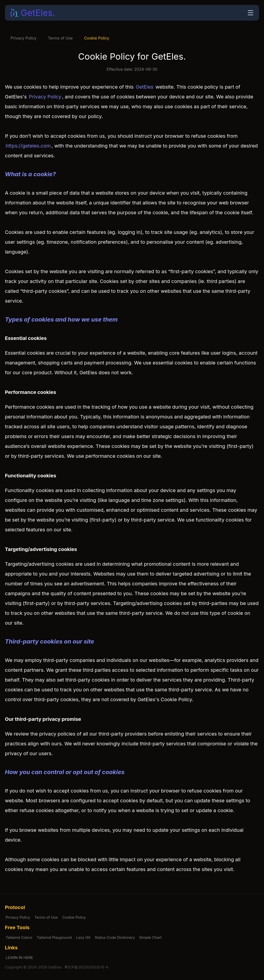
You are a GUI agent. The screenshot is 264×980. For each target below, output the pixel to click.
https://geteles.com (28, 146)
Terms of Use (60, 38)
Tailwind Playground (54, 937)
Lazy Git (83, 937)
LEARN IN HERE (19, 958)
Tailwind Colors (19, 937)
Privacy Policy (24, 38)
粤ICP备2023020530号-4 (86, 967)
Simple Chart (150, 937)
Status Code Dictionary (115, 937)
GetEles (144, 87)
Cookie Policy (97, 38)
